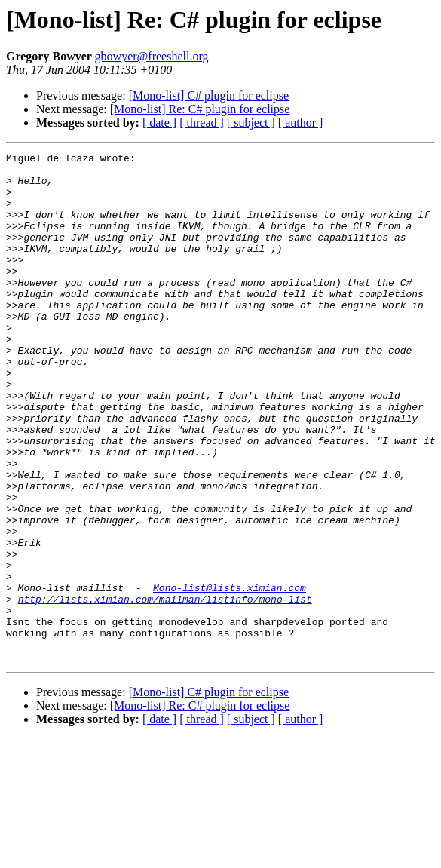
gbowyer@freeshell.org (152, 56)
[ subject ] (251, 123)
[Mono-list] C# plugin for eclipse (209, 95)
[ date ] (159, 123)
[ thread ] (202, 123)
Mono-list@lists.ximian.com (230, 676)
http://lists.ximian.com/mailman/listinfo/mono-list (165, 689)
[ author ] (301, 123)
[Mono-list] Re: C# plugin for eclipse (200, 109)
